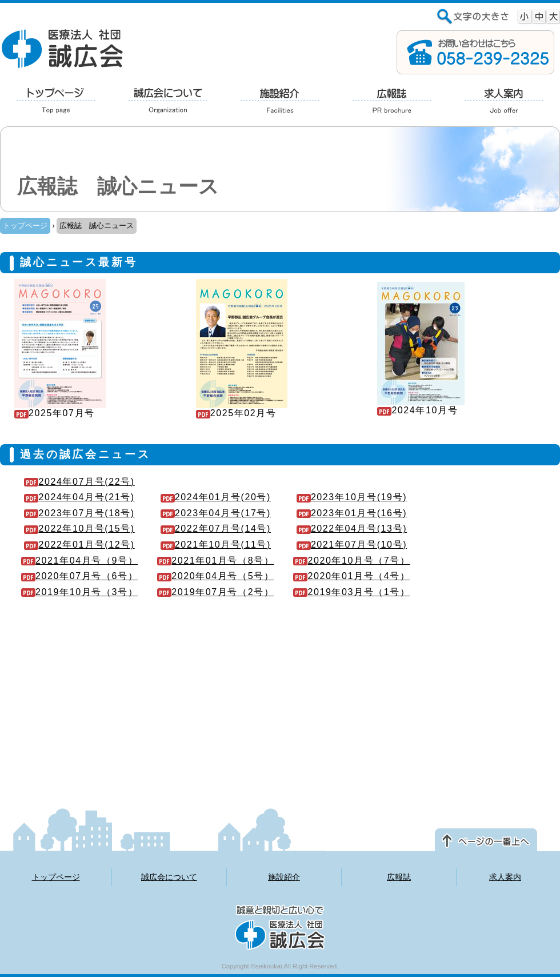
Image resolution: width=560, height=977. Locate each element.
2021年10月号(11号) (216, 545)
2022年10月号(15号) (79, 529)
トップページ (25, 226)
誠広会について (169, 877)
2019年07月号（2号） (215, 592)
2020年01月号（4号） (351, 576)
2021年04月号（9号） (79, 561)
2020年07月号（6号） (79, 576)
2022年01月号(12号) (79, 545)
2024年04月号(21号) (79, 497)
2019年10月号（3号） (79, 592)
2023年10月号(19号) (352, 497)
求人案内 (505, 877)
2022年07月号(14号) (216, 529)
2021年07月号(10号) (352, 545)
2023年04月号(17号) (216, 513)
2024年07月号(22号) (79, 482)
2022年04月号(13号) (352, 529)
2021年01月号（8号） (215, 561)
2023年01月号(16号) (352, 513)
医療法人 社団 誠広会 (63, 48)
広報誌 (399, 877)
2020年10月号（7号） (351, 561)
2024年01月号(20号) (216, 497)
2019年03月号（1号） (351, 592)
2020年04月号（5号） (215, 576)
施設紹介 (284, 877)
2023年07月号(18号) (79, 513)
